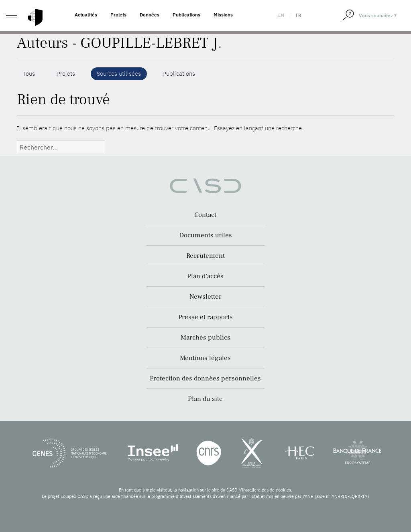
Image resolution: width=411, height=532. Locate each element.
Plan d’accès (205, 276)
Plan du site (205, 399)
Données (150, 15)
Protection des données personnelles (205, 378)
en (281, 15)
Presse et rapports (205, 317)
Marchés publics (205, 338)
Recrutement (205, 256)
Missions (223, 15)
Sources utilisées (119, 74)
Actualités (86, 15)
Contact (205, 215)
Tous (29, 74)
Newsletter (205, 297)
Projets (118, 15)
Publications (186, 15)
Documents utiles (205, 235)
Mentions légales (205, 358)
